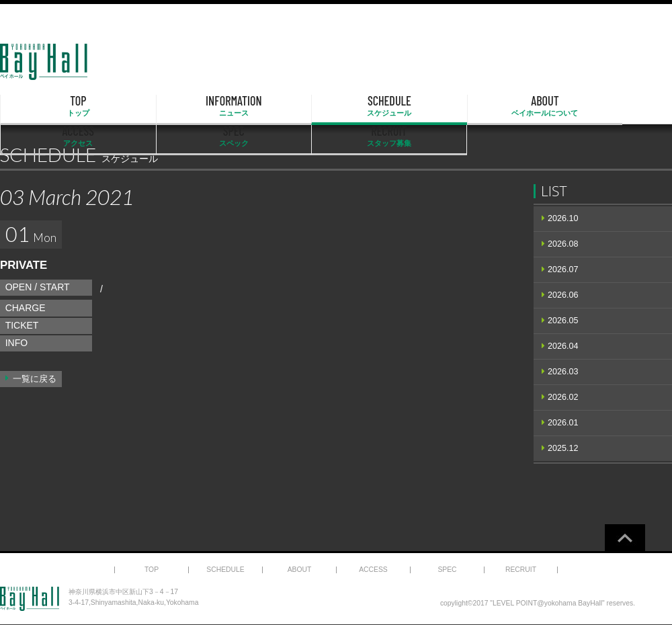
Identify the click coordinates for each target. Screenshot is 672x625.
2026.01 (563, 423)
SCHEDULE (241, 106)
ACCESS (432, 106)
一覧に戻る (35, 379)
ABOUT (336, 106)
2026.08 (563, 244)
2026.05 (563, 321)
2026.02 (563, 397)
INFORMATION (144, 106)
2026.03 (563, 372)
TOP (48, 106)
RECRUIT (624, 106)
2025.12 (563, 448)
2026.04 (563, 346)
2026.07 (563, 269)
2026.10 (563, 218)
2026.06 (563, 295)
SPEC (528, 106)
